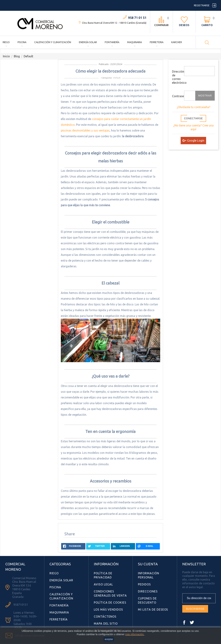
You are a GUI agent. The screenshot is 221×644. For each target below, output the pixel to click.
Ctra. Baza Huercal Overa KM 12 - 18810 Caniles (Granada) (114, 23)
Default (117, 78)
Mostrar (205, 96)
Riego (6, 42)
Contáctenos (105, 617)
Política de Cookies (110, 603)
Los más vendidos (108, 610)
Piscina (22, 42)
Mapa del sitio (106, 624)
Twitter (192, 622)
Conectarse (193, 118)
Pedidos (144, 584)
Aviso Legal (104, 584)
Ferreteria (157, 42)
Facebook (184, 622)
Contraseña (177, 96)
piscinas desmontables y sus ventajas (85, 130)
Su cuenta (148, 564)
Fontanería (112, 42)
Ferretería (59, 619)
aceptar (109, 639)
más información (134, 634)
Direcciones (148, 591)
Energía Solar (88, 42)
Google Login (193, 140)
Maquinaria (135, 42)
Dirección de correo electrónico (177, 77)
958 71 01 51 (137, 18)
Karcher (177, 42)
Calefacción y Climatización (53, 42)
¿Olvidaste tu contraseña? (193, 107)
